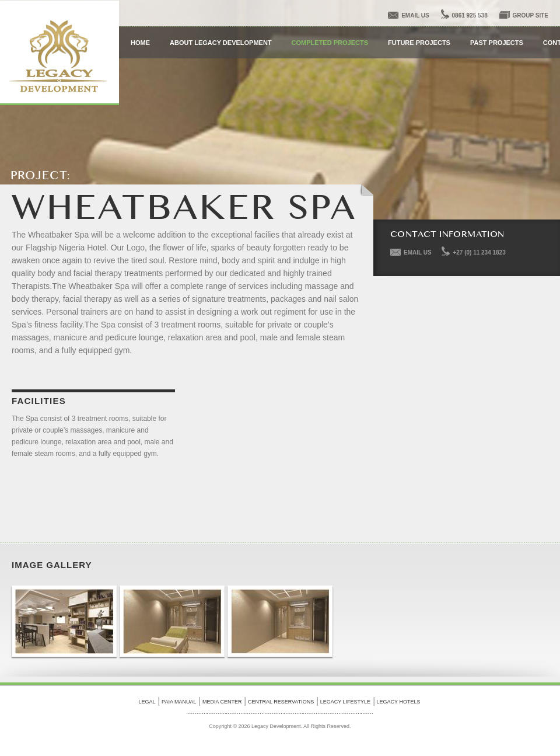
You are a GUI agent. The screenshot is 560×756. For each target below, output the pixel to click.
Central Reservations (281, 702)
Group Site (531, 15)
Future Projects (419, 43)
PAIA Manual (179, 702)
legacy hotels (399, 702)
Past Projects (497, 43)
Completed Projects (330, 43)
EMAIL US (418, 252)
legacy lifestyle (345, 702)
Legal (147, 702)
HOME (140, 43)
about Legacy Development (221, 43)
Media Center (222, 702)
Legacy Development (60, 53)
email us (415, 15)
